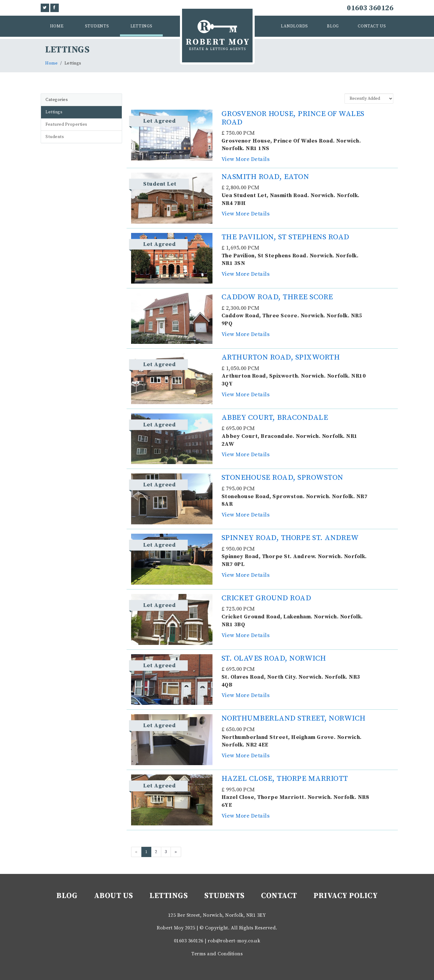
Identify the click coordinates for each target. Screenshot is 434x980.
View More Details (246, 159)
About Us (114, 896)
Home (57, 26)
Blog (333, 26)
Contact (279, 896)
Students (97, 26)
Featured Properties (66, 124)
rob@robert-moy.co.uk (234, 941)
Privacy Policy (346, 896)
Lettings (142, 26)
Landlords (294, 26)
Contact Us (372, 26)
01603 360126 (370, 8)
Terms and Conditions (217, 954)
